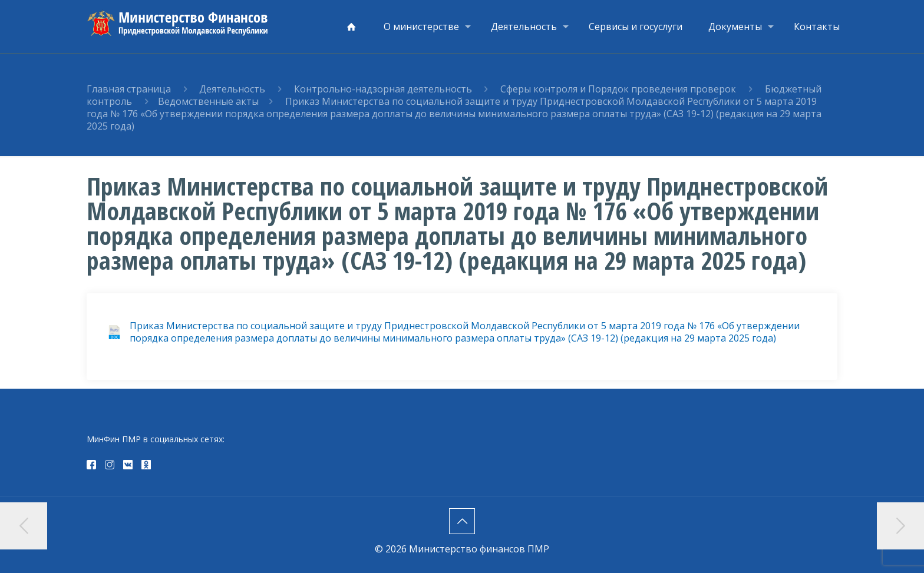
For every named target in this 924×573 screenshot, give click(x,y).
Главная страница (129, 89)
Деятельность (232, 89)
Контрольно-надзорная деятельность (384, 89)
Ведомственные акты (208, 101)
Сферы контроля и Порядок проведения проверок (619, 89)
